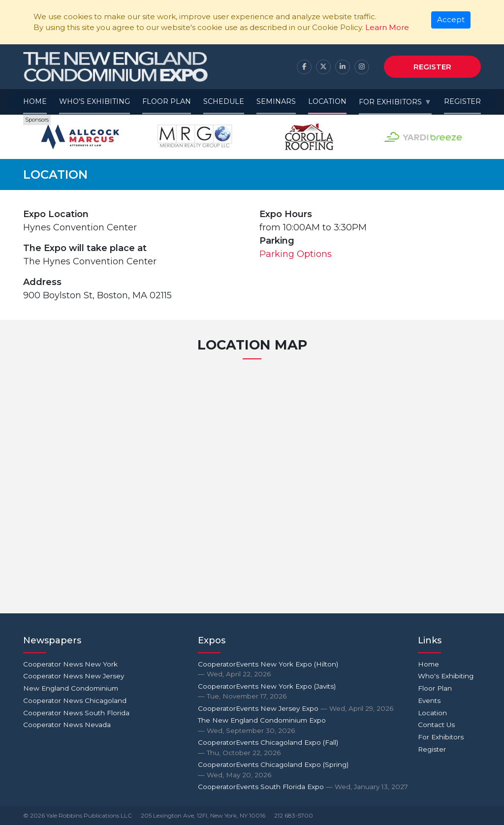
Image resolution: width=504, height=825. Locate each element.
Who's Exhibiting (94, 101)
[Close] (451, 20)
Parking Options (296, 254)
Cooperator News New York (70, 664)
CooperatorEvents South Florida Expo (303, 787)
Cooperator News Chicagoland (75, 700)
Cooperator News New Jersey (74, 676)
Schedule (224, 101)
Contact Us (436, 725)
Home (35, 101)
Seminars (276, 101)
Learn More (387, 27)
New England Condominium (71, 688)
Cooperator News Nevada (67, 725)
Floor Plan (167, 101)
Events (429, 700)
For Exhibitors (390, 102)
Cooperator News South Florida (76, 713)
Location (327, 101)
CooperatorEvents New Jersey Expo (296, 708)
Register (432, 67)
